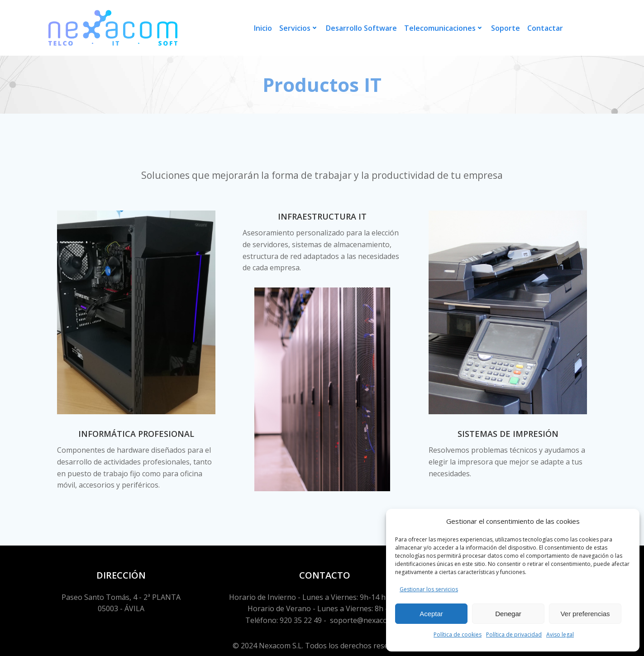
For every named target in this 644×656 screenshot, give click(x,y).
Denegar (508, 614)
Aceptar (431, 614)
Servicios (299, 28)
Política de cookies (458, 634)
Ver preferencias (585, 614)
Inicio (263, 28)
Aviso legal (560, 634)
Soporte (506, 28)
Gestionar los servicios (429, 589)
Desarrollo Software (361, 28)
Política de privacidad (514, 634)
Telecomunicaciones (444, 28)
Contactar (545, 28)
